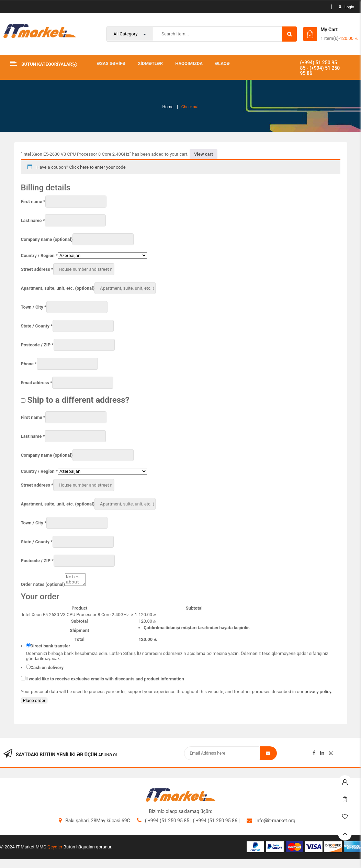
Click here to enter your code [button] (98, 167)
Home (168, 107)
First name (33, 202)
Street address (37, 269)
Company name (47, 239)
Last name (33, 220)
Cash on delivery (47, 670)
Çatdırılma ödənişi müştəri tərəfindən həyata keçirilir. (197, 630)
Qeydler (55, 849)
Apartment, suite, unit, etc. (58, 288)
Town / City (34, 307)
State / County (37, 326)
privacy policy (318, 694)
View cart (204, 154)
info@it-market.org (275, 823)
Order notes (43, 586)
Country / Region (40, 255)
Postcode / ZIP (37, 345)
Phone (29, 364)
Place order (34, 703)
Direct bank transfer (50, 648)
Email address (37, 383)
